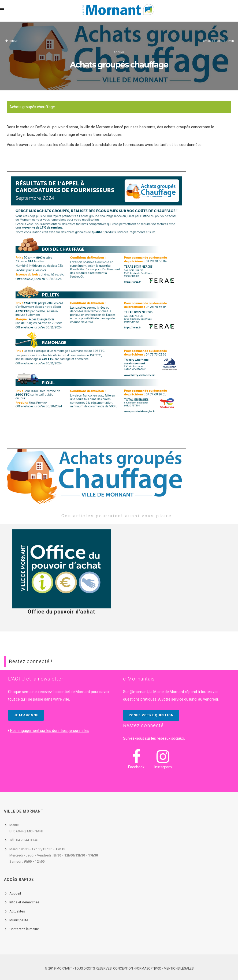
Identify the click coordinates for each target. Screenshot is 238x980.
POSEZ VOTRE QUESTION (151, 715)
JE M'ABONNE (26, 715)
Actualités (17, 911)
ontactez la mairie (25, 929)
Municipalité (19, 920)
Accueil (119, 52)
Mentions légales (179, 968)
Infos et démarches (24, 902)
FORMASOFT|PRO (148, 968)
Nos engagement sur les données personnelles (50, 731)
